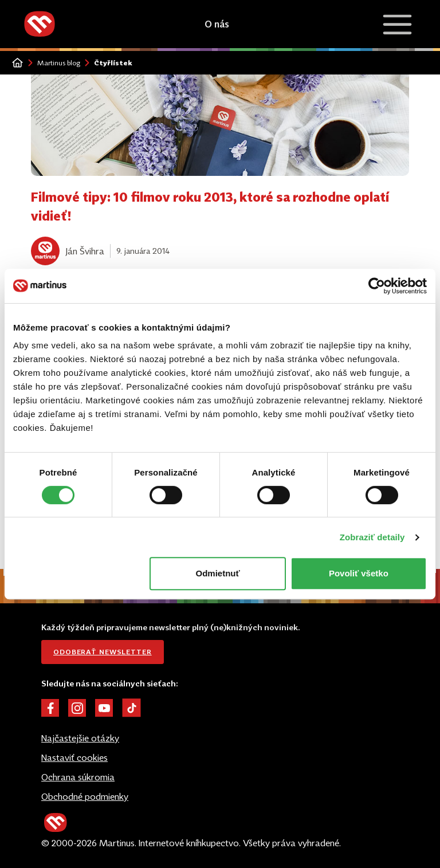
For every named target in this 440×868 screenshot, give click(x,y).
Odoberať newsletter (103, 652)
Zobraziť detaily (372, 537)
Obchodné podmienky (85, 796)
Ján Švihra (85, 251)
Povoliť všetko (359, 573)
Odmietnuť (218, 573)
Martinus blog (59, 63)
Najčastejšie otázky (80, 738)
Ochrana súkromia (78, 777)
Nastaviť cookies (74, 757)
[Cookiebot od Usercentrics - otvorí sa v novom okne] (377, 286)
